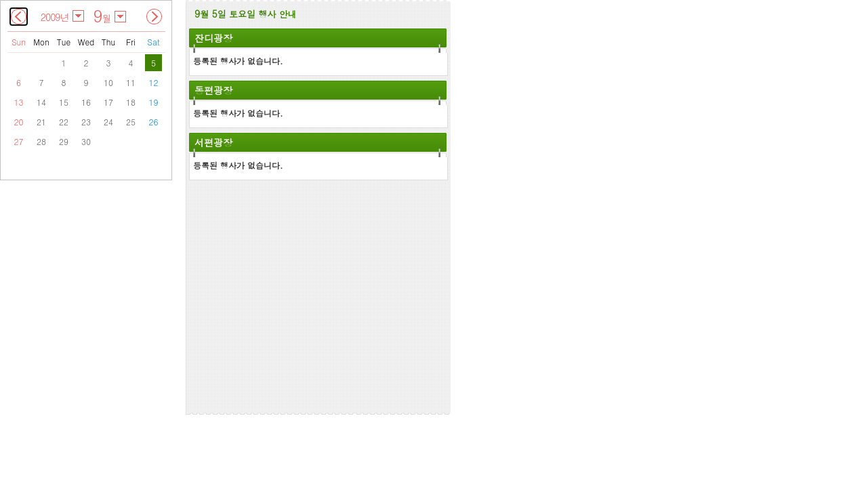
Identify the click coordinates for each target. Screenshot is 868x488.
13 (19, 102)
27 (19, 141)
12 (154, 82)
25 (131, 122)
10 (108, 82)
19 (154, 102)
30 (86, 141)
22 (64, 122)
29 (64, 141)
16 (86, 102)
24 (108, 122)
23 (86, 122)
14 (41, 102)
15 (64, 102)
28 (41, 141)
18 (131, 102)
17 (108, 102)
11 (131, 82)
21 (41, 122)
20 (19, 122)
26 (154, 122)
